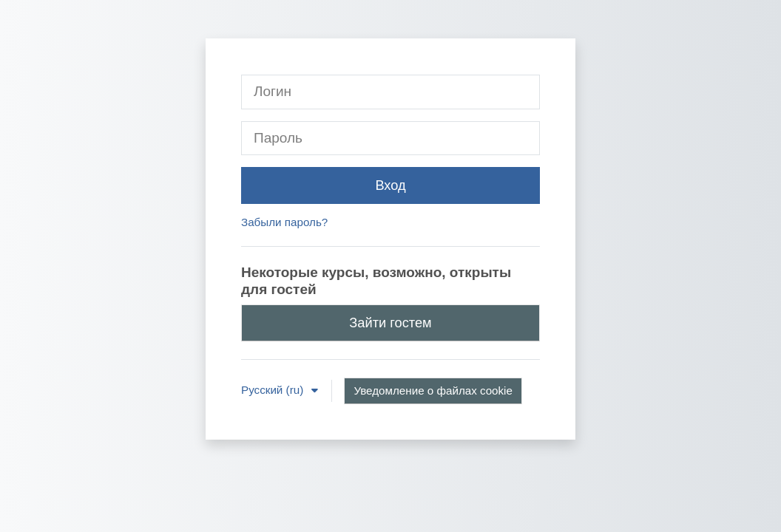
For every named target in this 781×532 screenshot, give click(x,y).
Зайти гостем (390, 323)
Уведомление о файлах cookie (433, 391)
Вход (390, 185)
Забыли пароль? (284, 222)
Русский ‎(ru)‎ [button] (274, 390)
